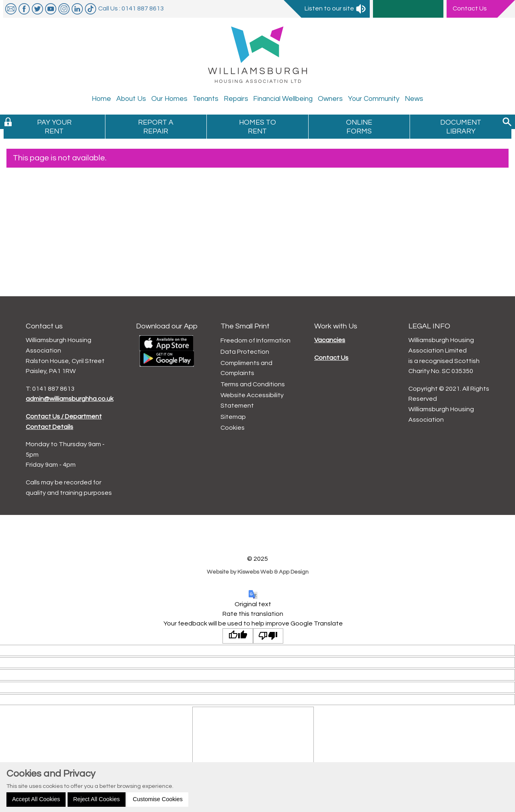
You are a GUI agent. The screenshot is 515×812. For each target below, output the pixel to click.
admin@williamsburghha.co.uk (70, 399)
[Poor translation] (268, 636)
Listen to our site (336, 8)
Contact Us (331, 358)
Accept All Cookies (36, 799)
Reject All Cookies (97, 799)
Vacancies (330, 340)
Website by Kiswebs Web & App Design (258, 572)
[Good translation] (238, 636)
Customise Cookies (158, 799)
